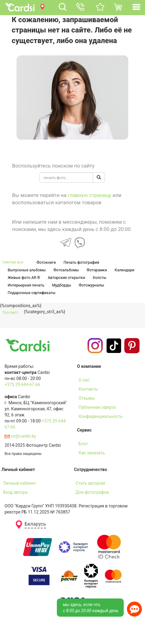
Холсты (100, 278)
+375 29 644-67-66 (22, 385)
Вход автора (15, 492)
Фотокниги (46, 262)
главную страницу (90, 195)
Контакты (88, 389)
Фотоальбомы (66, 270)
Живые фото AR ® (24, 278)
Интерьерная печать (26, 285)
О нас (84, 380)
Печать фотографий (81, 262)
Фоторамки (97, 270)
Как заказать (92, 453)
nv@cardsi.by (20, 436)
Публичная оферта (97, 407)
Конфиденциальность (101, 416)
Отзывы (87, 398)
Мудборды (62, 285)
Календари (124, 270)
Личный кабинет (20, 483)
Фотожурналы (91, 285)
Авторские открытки (66, 278)
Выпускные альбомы (27, 270)
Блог (83, 444)
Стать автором (90, 483)
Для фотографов (92, 492)
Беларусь (35, 524)
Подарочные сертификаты (31, 293)
